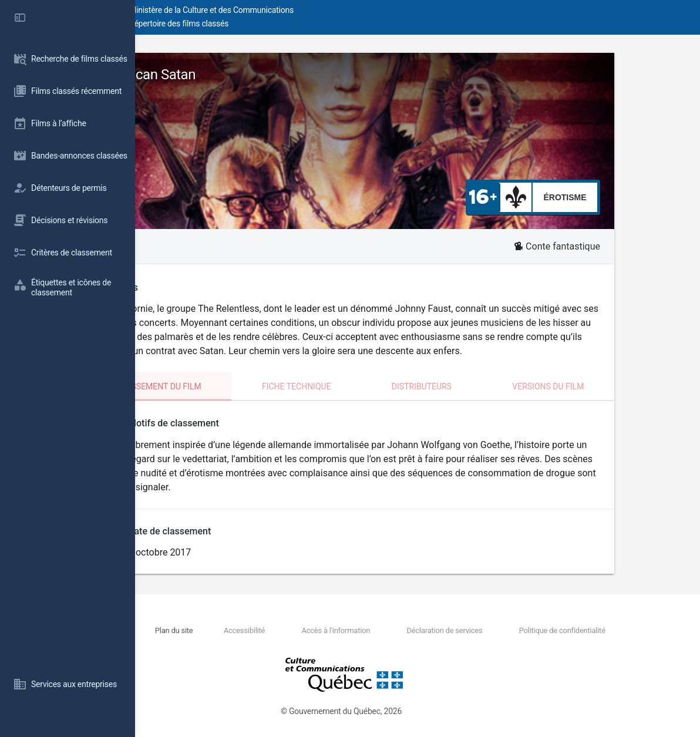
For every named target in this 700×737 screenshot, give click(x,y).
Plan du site (274, 630)
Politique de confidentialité (576, 630)
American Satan (221, 75)
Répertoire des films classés (314, 23)
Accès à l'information (393, 630)
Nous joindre (231, 630)
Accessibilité (322, 630)
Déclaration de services (479, 630)
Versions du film (612, 386)
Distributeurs (488, 386)
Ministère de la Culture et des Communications (346, 10)
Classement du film (230, 386)
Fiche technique (365, 386)
